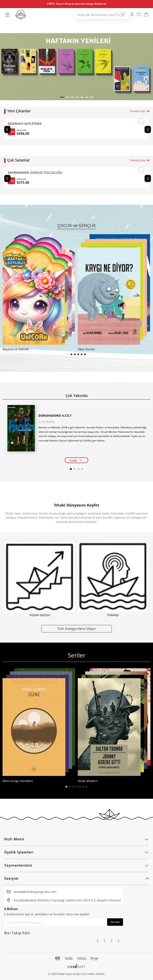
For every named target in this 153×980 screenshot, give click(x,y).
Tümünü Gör (140, 111)
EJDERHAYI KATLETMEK (25, 124)
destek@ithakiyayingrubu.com (35, 892)
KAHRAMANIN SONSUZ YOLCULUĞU (35, 173)
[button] (62, 97)
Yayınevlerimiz (76, 865)
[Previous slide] (7, 129)
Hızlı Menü (76, 839)
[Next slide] (148, 129)
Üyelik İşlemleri (76, 852)
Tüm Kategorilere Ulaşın (76, 629)
